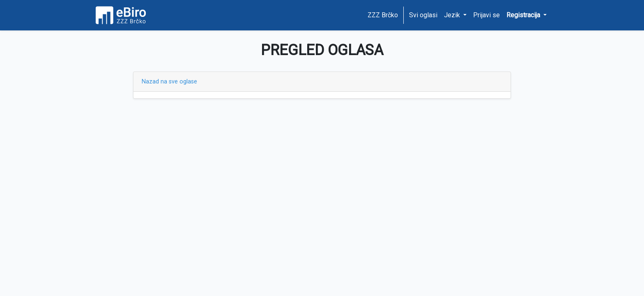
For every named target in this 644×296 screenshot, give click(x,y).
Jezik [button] (453, 15)
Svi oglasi (423, 15)
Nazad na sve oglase (169, 82)
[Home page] (124, 15)
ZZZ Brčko (383, 15)
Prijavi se (486, 15)
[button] (527, 15)
